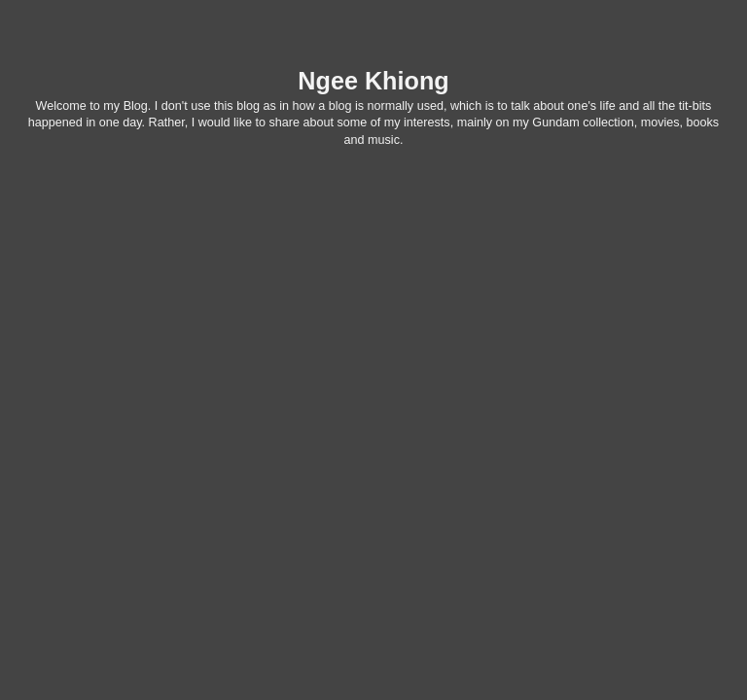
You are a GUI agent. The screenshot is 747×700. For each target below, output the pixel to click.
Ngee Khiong (373, 81)
